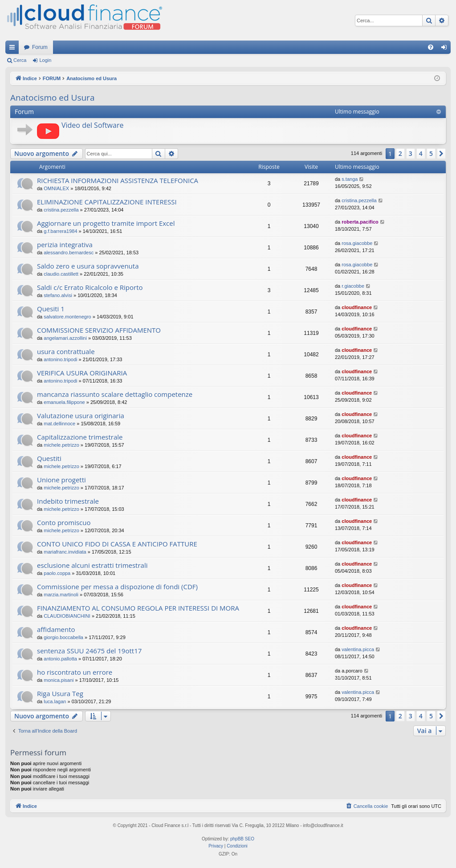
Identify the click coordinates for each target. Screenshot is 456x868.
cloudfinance (357, 307)
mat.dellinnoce (59, 424)
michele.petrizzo (61, 445)
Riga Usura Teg (60, 693)
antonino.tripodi (60, 359)
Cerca (20, 60)
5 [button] (431, 153)
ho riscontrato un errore (75, 672)
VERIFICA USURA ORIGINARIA (82, 373)
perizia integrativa (65, 245)
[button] (441, 154)
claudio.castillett (61, 274)
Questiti (49, 458)
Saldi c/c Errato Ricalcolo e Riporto (90, 287)
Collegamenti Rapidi (14, 49)
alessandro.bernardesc (69, 253)
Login (45, 60)
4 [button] (421, 153)
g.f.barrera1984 (60, 231)
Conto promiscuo (64, 522)
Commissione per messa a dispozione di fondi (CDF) (117, 587)
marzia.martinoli (61, 595)
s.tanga (350, 179)
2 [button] (400, 153)
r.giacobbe (353, 286)
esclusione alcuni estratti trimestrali (92, 565)
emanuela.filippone (64, 402)
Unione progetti (61, 480)
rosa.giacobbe (357, 243)
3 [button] (411, 153)
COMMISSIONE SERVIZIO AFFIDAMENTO (99, 330)
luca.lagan (55, 701)
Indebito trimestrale (68, 501)
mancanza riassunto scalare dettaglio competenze (115, 394)
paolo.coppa (57, 573)
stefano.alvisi (58, 295)
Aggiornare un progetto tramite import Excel (106, 223)
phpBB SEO (242, 839)
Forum (40, 47)
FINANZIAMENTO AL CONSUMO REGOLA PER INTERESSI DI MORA (138, 608)
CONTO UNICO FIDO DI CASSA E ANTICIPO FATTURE (117, 544)
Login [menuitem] (446, 49)
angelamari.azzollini (65, 338)
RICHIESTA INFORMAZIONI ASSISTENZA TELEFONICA (118, 180)
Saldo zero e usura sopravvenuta (88, 266)
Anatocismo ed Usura (52, 98)
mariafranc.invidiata (65, 552)
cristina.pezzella (61, 210)
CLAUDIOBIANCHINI (67, 616)
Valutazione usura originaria (81, 416)
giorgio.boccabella (63, 637)
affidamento (56, 629)
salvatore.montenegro (67, 317)
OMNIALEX (56, 188)
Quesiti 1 (51, 309)
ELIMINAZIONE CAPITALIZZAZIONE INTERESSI (107, 202)
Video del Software (92, 125)
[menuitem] (431, 47)
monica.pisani (59, 680)
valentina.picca (358, 649)
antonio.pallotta (60, 659)
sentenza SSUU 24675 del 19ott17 (89, 651)
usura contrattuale (66, 351)
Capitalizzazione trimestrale (80, 437)
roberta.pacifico (360, 222)
